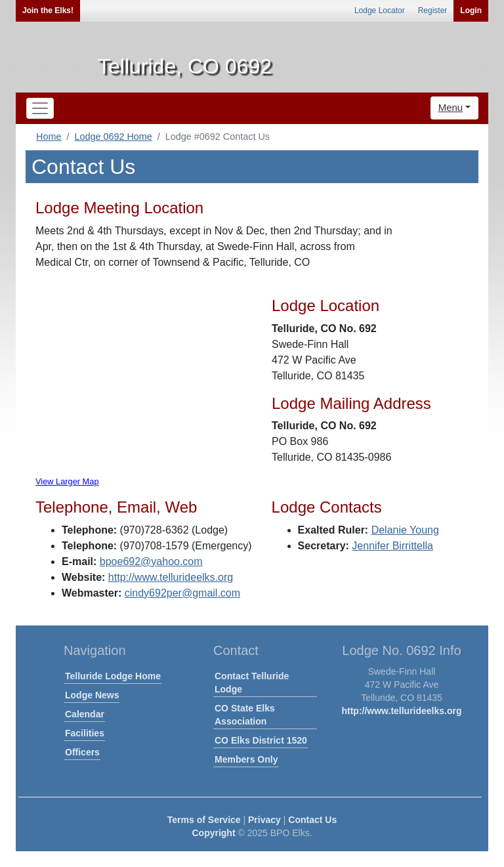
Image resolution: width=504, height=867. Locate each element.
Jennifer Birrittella (392, 546)
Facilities (85, 733)
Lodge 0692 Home (113, 137)
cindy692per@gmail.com (182, 593)
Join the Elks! (48, 11)
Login (471, 11)
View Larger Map (67, 481)
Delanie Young (405, 530)
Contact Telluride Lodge (252, 683)
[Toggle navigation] (40, 108)
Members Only (246, 759)
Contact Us (312, 820)
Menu (451, 107)
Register (433, 11)
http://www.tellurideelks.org (171, 577)
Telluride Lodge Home (113, 676)
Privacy (264, 820)
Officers (82, 752)
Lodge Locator (380, 11)
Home (49, 137)
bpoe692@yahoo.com (151, 561)
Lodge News (92, 695)
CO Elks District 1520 (261, 740)
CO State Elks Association (245, 715)
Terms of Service (204, 820)
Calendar (85, 714)
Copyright (213, 833)
